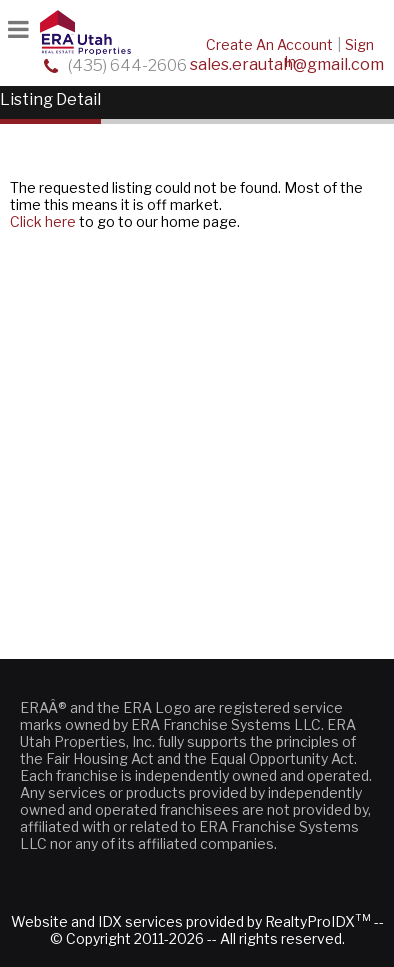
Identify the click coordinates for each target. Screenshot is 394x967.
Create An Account (269, 44)
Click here (43, 221)
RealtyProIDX (318, 921)
